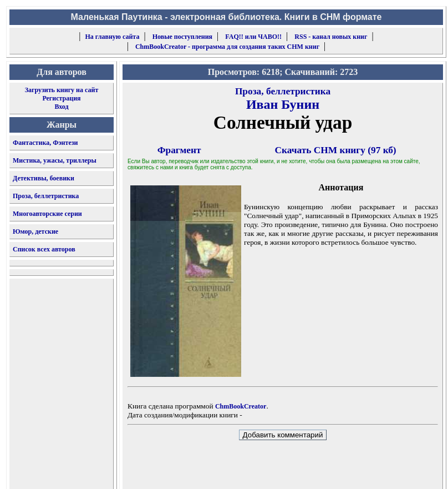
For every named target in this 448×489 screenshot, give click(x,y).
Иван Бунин (283, 104)
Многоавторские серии (47, 214)
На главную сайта (113, 37)
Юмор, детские (35, 231)
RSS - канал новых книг (331, 37)
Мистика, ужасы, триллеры (55, 160)
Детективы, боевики (44, 178)
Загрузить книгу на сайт (62, 90)
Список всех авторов (44, 249)
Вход (61, 107)
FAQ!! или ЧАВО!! (253, 37)
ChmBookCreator (241, 406)
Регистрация (61, 98)
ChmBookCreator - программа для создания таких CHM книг (227, 47)
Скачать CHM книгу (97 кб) (336, 150)
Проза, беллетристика (46, 196)
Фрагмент (179, 150)
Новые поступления (182, 37)
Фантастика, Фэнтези (45, 143)
